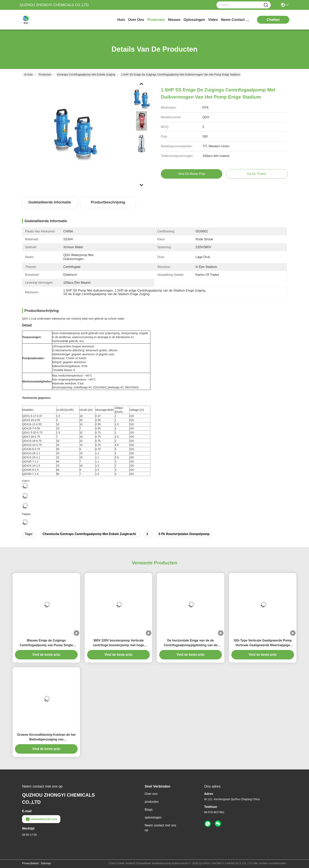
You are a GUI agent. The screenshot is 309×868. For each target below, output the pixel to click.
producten (156, 20)
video (213, 20)
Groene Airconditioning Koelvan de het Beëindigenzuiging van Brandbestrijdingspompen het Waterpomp (46, 737)
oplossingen (194, 20)
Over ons (151, 794)
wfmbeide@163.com (41, 819)
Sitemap (46, 863)
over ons (136, 20)
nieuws (174, 20)
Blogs (149, 810)
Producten (45, 75)
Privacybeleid (30, 863)
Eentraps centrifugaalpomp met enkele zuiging (86, 75)
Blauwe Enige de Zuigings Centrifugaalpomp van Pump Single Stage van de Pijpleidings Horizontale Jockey (46, 643)
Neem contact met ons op (160, 828)
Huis (121, 20)
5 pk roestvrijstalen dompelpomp (184, 534)
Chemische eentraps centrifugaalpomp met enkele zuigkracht (89, 534)
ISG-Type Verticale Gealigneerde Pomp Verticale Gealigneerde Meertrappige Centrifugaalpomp (263, 643)
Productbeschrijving (108, 202)
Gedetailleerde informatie (50, 202)
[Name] (266, 5)
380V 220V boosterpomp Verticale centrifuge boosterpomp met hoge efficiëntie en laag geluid (118, 643)
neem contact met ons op (236, 20)
